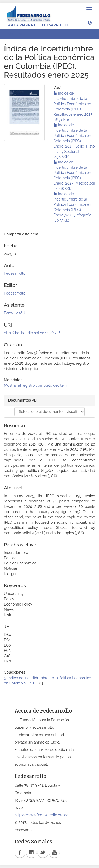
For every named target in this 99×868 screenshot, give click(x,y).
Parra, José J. (15, 313)
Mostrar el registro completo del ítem (36, 385)
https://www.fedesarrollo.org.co (41, 815)
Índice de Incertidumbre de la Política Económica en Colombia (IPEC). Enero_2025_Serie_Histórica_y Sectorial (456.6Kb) (74, 141)
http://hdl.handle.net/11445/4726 (32, 333)
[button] (90, 23)
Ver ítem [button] (17, 34)
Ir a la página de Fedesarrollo (37, 25)
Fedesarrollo (15, 273)
